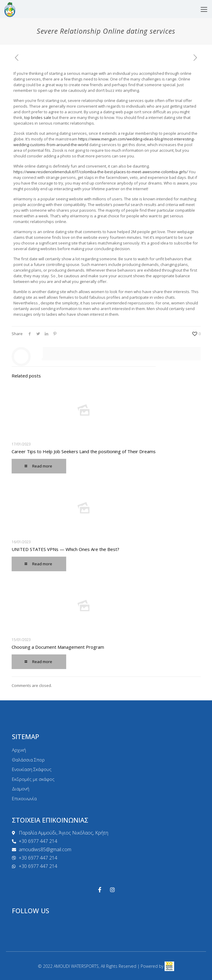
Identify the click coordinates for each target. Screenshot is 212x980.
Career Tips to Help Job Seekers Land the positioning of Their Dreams (84, 451)
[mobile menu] (204, 9)
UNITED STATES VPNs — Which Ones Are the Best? (65, 549)
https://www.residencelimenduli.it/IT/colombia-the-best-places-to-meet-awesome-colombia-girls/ (101, 172)
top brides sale (38, 117)
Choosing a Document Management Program (58, 647)
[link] (169, 966)
